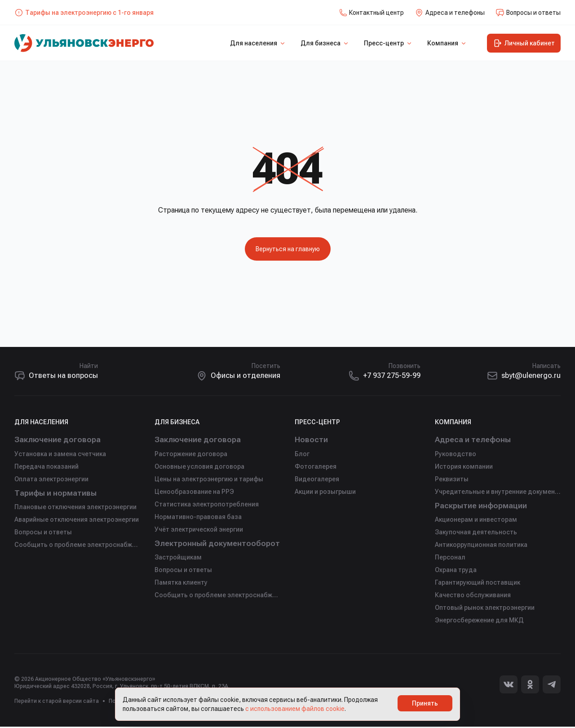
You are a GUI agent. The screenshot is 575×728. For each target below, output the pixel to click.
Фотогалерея (316, 467)
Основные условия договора (199, 467)
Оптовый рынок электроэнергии (485, 609)
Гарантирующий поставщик (478, 584)
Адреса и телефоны (474, 440)
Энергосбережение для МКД (479, 621)
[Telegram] (552, 686)
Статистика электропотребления (207, 505)
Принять (425, 703)
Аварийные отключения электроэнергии (77, 521)
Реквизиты (452, 479)
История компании (464, 467)
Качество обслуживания (473, 596)
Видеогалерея (317, 479)
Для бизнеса (325, 43)
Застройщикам (178, 559)
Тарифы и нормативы (58, 494)
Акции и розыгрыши (325, 492)
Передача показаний (46, 467)
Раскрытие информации (484, 506)
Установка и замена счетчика (60, 454)
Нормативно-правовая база (198, 517)
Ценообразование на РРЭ (194, 492)
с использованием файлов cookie (295, 709)
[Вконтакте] (509, 686)
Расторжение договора (191, 454)
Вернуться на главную (288, 249)
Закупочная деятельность (476, 533)
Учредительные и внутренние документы (498, 492)
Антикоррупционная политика (481, 546)
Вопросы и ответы (43, 533)
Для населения (258, 43)
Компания (447, 43)
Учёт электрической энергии (199, 530)
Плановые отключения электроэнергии (75, 508)
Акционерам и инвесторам (476, 521)
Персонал (450, 559)
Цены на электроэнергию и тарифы (209, 479)
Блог (302, 454)
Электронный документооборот (217, 544)
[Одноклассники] (530, 686)
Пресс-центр (388, 43)
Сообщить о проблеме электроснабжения (77, 546)
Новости (312, 440)
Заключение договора (59, 440)
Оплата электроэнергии (51, 479)
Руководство (456, 454)
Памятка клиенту (181, 584)
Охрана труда (456, 571)
